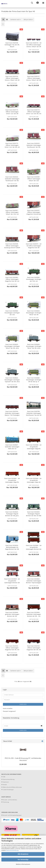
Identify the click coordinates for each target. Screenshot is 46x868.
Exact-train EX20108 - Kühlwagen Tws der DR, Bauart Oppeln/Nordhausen (12, 45)
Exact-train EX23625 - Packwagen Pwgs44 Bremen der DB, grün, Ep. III (12, 514)
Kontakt (5, 785)
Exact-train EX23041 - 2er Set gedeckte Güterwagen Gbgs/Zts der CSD (12, 480)
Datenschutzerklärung (12, 850)
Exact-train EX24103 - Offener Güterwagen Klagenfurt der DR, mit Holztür (34, 648)
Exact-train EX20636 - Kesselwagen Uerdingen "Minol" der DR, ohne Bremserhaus (34, 346)
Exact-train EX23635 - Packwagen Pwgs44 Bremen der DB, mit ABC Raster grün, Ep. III (34, 514)
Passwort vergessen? (9, 711)
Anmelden (23, 704)
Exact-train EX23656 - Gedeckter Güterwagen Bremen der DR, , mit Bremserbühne (34, 614)
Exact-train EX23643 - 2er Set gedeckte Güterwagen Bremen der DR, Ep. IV (12, 581)
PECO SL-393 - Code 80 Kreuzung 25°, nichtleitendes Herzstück (23, 759)
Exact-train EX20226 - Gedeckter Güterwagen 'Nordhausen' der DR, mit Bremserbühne (12, 179)
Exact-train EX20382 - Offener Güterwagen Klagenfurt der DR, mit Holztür (12, 279)
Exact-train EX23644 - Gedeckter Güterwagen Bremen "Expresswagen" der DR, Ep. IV (34, 581)
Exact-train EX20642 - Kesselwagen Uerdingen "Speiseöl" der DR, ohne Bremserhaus (12, 380)
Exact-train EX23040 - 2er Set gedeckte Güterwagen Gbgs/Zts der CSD (34, 447)
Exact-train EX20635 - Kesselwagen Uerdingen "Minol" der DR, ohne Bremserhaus (12, 346)
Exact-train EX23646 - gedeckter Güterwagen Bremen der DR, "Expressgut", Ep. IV (12, 614)
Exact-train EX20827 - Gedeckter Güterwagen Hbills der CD (12, 447)
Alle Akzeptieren (23, 854)
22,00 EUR (23, 764)
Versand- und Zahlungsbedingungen (11, 815)
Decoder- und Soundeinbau (10, 800)
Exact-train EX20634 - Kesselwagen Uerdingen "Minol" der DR (34, 313)
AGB (4, 777)
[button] (3, 20)
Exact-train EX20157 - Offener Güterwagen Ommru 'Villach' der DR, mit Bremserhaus (34, 78)
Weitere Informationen (23, 864)
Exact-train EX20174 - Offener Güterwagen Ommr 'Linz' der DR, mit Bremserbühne (34, 112)
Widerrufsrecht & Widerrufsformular (12, 787)
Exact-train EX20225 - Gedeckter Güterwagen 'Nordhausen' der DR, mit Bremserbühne (34, 145)
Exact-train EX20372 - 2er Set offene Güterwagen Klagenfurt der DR (34, 246)
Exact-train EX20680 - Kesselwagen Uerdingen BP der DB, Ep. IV (34, 380)
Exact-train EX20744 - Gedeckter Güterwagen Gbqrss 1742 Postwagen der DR (12, 413)
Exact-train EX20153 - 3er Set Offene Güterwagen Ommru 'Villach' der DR (34, 45)
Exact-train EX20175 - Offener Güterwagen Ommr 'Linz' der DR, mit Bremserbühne (12, 145)
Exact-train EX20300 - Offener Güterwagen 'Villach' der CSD (34, 179)
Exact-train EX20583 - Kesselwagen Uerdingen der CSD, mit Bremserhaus (34, 279)
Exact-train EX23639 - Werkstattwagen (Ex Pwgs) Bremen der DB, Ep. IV (12, 547)
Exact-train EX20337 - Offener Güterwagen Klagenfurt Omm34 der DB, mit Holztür (34, 212)
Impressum (6, 782)
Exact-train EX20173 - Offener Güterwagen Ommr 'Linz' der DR (12, 112)
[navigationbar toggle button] (43, 3)
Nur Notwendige (23, 859)
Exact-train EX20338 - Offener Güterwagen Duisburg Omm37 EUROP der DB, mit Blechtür (12, 246)
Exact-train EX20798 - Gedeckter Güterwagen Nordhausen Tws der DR (34, 413)
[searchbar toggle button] (32, 3)
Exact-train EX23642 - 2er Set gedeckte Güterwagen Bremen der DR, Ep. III (34, 547)
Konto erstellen (8, 708)
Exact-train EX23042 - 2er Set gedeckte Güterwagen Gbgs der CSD (34, 480)
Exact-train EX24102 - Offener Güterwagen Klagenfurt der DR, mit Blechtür (12, 648)
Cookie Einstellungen (8, 790)
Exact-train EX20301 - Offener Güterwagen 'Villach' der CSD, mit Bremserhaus (12, 212)
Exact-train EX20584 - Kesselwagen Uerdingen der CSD (12, 313)
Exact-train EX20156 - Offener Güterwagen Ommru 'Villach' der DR (12, 78)
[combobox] (16, 20)
